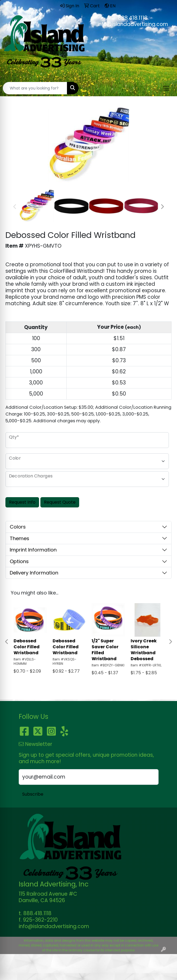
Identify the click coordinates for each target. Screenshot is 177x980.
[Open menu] (166, 88)
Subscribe (33, 794)
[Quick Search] (35, 88)
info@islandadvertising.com (133, 24)
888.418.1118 (133, 18)
